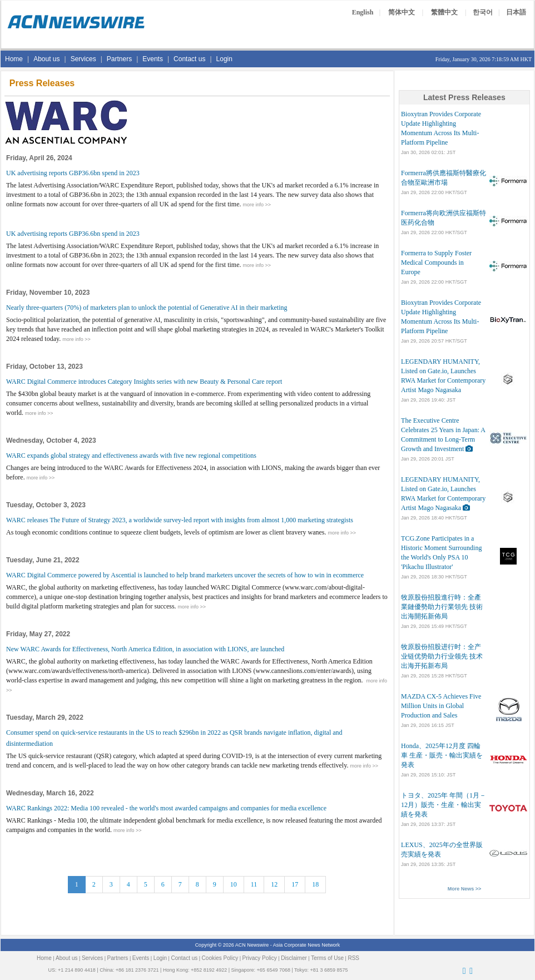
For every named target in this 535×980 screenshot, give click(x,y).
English (363, 12)
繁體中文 (444, 12)
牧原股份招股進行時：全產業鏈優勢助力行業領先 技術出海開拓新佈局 (442, 607)
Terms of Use (327, 958)
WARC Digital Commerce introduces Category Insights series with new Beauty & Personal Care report (144, 382)
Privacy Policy (260, 958)
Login (224, 59)
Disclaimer (294, 958)
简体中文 (402, 12)
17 (295, 884)
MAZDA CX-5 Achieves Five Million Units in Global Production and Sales (441, 706)
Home (14, 59)
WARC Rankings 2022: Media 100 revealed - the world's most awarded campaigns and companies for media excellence (166, 808)
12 (274, 884)
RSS (353, 958)
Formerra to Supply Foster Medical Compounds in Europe (436, 263)
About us (46, 59)
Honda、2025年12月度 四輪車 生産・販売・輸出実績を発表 (442, 755)
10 (234, 884)
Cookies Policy (220, 958)
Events (153, 59)
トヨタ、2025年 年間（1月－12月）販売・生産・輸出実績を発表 (444, 805)
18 (315, 884)
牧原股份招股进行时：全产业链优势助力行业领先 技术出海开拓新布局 (442, 656)
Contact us (189, 59)
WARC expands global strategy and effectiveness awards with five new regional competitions (131, 456)
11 (254, 884)
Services (83, 59)
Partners (119, 59)
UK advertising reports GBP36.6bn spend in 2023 (73, 173)
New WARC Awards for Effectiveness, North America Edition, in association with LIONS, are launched (145, 649)
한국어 (483, 12)
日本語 (516, 12)
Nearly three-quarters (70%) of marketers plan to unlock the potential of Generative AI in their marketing (147, 308)
